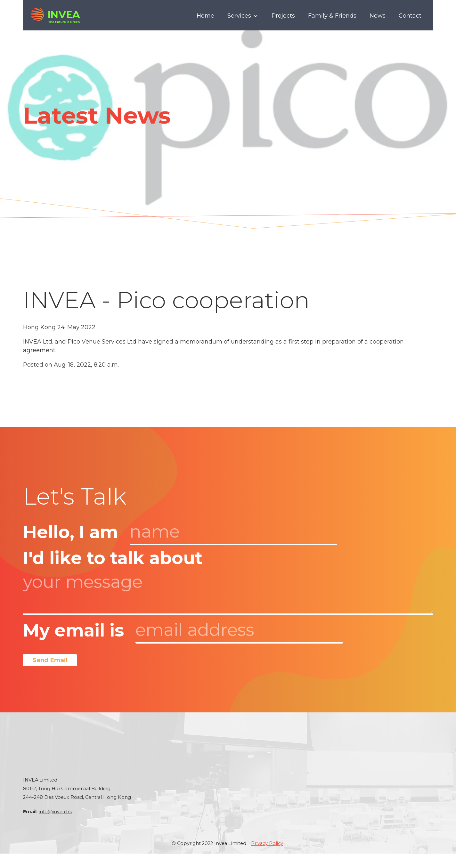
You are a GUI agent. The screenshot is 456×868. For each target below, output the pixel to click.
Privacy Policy (267, 858)
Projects (283, 16)
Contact (410, 16)
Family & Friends (332, 16)
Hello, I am (71, 532)
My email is (73, 630)
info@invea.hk (55, 826)
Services (243, 16)
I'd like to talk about (113, 558)
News (378, 16)
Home (205, 16)
